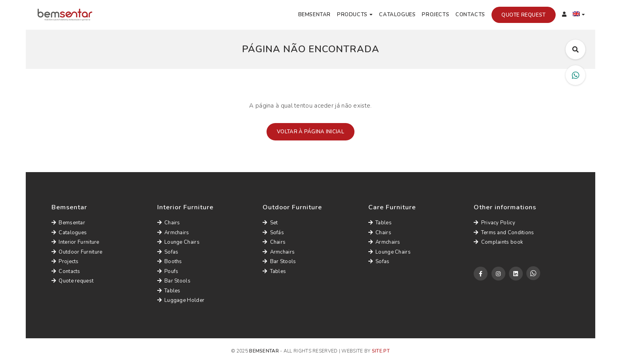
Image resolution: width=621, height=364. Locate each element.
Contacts (470, 15)
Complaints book (498, 242)
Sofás (273, 233)
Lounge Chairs (178, 242)
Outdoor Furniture (77, 252)
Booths (170, 262)
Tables (169, 291)
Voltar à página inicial (310, 132)
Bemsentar (314, 15)
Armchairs (173, 233)
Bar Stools (174, 281)
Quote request (524, 15)
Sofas (168, 252)
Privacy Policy (494, 223)
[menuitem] (579, 15)
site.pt (381, 351)
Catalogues (397, 15)
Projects (435, 15)
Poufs (168, 271)
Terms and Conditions (504, 233)
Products (352, 15)
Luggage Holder (181, 300)
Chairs (169, 223)
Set (270, 223)
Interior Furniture (75, 242)
